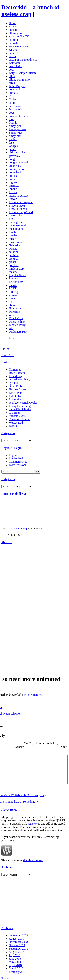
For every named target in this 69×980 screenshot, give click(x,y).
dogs (12, 113)
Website (9, 740)
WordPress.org (17, 465)
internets (14, 186)
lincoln (13, 199)
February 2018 (17, 971)
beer (11, 70)
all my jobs (15, 33)
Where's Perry (17, 325)
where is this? (17, 322)
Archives (7, 866)
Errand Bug (16, 376)
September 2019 (18, 934)
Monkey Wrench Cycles (23, 403)
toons (12, 298)
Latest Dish (16, 396)
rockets (13, 285)
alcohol (13, 30)
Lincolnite (15, 399)
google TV (15, 166)
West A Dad (16, 423)
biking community (20, 80)
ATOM (13, 50)
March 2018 (16, 967)
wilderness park (18, 332)
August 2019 (16, 937)
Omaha (13, 249)
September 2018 (18, 947)
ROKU (13, 288)
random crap (16, 269)
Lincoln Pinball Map (14, 494)
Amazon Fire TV (19, 36)
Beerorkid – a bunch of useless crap (30, 11)
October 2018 (17, 944)
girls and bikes (17, 152)
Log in (13, 455)
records (13, 272)
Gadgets (14, 146)
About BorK (9, 808)
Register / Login (11, 448)
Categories (8, 433)
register (32, 822)
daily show (15, 106)
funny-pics (15, 136)
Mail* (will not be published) (30, 736)
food (11, 119)
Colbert (13, 99)
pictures (14, 259)
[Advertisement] (13, 603)
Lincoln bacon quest (21, 202)
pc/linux (14, 255)
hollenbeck (15, 172)
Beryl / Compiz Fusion (22, 73)
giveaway (14, 156)
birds (12, 83)
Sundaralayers (17, 416)
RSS (11, 338)
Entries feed (16, 458)
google (13, 159)
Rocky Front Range (20, 406)
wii (11, 328)
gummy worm (17, 169)
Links (12, 219)
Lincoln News (17, 206)
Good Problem (17, 386)
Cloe (12, 96)
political (14, 265)
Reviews (14, 278)
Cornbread (15, 370)
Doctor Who (16, 109)
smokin (13, 295)
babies (13, 53)
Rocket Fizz (16, 282)
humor (13, 179)
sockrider (14, 413)
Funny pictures (18, 129)
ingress (13, 182)
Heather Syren (17, 389)
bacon (12, 56)
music (12, 239)
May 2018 (15, 961)
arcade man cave (19, 46)
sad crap (14, 292)
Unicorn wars (17, 308)
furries (13, 139)
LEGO (13, 192)
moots (12, 232)
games (13, 149)
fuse (11, 143)
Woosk (13, 426)
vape (12, 315)
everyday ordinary (20, 379)
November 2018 (18, 941)
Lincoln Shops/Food (21, 212)
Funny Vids (16, 133)
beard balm (15, 66)
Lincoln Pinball (18, 209)
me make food (17, 225)
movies (13, 235)
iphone (13, 189)
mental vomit (17, 229)
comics (13, 103)
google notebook (19, 162)
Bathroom (15, 63)
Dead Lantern (17, 373)
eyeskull (14, 383)
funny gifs (15, 126)
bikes (12, 76)
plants (12, 262)
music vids (15, 242)
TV (11, 302)
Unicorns (14, 312)
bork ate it (15, 89)
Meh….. (7, 542)
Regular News (17, 275)
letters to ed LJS (18, 196)
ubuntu (13, 305)
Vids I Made (16, 318)
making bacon (17, 222)
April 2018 (15, 964)
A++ (11, 355)
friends (13, 123)
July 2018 (15, 954)
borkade (14, 93)
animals (13, 43)
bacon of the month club (23, 60)
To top (5, 977)
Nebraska (14, 245)
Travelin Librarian (20, 419)
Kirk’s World (16, 393)
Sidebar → (8, 349)
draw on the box (18, 116)
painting (14, 252)
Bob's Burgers (17, 86)
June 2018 (15, 957)
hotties (13, 176)
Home (12, 23)
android (13, 40)
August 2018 (16, 951)
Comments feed (18, 462)
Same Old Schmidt (20, 409)
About (13, 26)
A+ (6, 355)
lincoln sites (16, 215)
